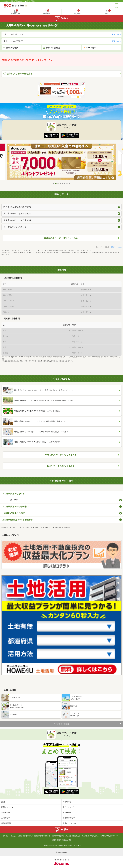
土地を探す (6, 818)
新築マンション (7, 807)
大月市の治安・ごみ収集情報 (17, 220)
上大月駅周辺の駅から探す (14, 494)
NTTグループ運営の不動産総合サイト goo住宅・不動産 (19, 1)
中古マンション (69, 807)
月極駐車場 (67, 802)
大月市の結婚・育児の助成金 (17, 214)
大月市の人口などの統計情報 (17, 207)
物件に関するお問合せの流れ (61, 836)
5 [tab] (63, 183)
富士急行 (14, 500)
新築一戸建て (6, 813)
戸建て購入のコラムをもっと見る (61, 455)
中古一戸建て (68, 813)
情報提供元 (75, 836)
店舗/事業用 (6, 823)
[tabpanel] (61, 162)
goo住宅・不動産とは (10, 836)
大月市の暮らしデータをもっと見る (61, 238)
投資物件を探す (69, 818)
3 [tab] (58, 183)
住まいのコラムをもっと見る (61, 466)
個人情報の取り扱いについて (109, 836)
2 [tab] (56, 183)
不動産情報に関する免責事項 (90, 836)
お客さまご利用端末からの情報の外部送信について (34, 836)
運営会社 (77, 845)
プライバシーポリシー (49, 845)
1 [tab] (54, 183)
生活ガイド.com (116, 247)
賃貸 (3, 802)
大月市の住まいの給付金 (15, 227)
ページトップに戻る (61, 724)
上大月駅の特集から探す (13, 513)
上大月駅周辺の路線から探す (16, 507)
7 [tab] (67, 183)
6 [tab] (65, 183)
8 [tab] (69, 183)
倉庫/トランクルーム (71, 823)
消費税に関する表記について (61, 840)
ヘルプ (60, 845)
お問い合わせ (68, 845)
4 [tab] (60, 183)
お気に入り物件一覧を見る (18, 74)
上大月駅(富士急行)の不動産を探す (18, 520)
